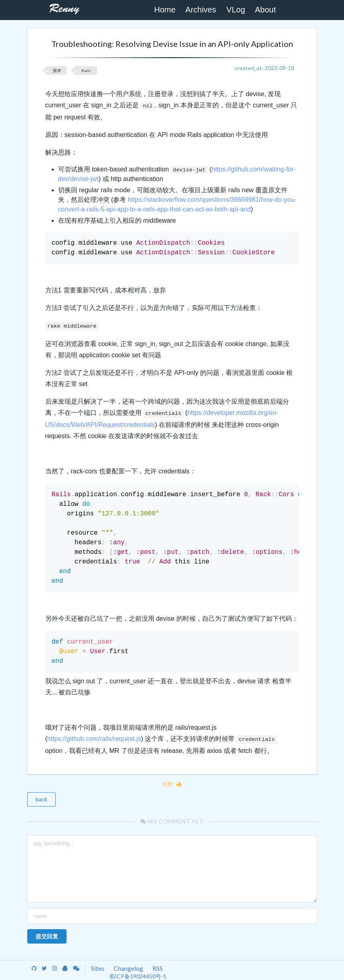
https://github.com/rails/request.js (94, 739)
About (265, 10)
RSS (158, 968)
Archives (201, 10)
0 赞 (172, 784)
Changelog (128, 968)
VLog (236, 10)
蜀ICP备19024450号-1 (138, 976)
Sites (98, 968)
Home (165, 10)
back (41, 799)
